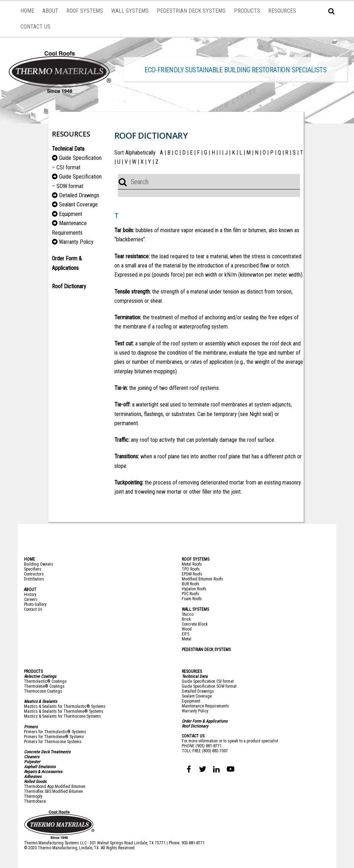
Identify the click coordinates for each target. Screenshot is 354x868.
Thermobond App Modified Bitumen (55, 786)
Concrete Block (195, 624)
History (30, 595)
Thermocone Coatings (43, 691)
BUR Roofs (191, 584)
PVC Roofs (190, 594)
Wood (187, 629)
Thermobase (35, 801)
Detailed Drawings (79, 195)
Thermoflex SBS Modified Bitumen (53, 791)
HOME (27, 11)
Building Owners (39, 564)
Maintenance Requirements (205, 706)
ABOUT (50, 11)
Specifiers (33, 569)
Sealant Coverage (78, 204)
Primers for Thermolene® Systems (54, 737)
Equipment (71, 214)
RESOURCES (282, 11)
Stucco (188, 614)
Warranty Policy (76, 242)
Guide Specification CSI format (208, 681)
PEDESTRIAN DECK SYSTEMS (191, 11)
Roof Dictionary (195, 726)
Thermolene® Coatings (44, 686)
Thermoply (33, 796)
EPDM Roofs (192, 574)
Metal (187, 639)
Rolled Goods (35, 782)
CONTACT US (35, 27)
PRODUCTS (247, 11)
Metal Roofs (192, 564)
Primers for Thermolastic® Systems (55, 732)
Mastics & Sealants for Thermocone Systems (62, 716)
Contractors (34, 574)
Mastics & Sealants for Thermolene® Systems (64, 711)
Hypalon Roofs (194, 589)
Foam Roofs (192, 599)
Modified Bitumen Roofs (202, 579)
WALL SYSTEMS (130, 11)
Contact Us (33, 609)
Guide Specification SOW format (209, 686)
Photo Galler (34, 604)
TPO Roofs (191, 569)
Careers (31, 599)
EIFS (185, 634)
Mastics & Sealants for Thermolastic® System (64, 706)
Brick (186, 619)
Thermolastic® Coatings (45, 681)
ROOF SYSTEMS (85, 11)
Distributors (34, 579)
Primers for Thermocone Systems (53, 742)
